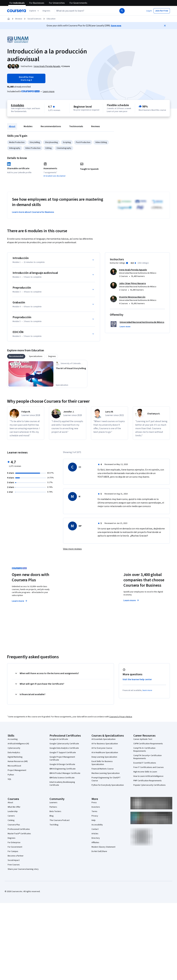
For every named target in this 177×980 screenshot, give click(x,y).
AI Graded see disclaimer (55, 176)
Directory (96, 838)
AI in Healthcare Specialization (105, 753)
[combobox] (87, 11)
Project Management (17, 770)
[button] (46, 11)
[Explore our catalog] (35, 11)
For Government (15, 847)
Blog (52, 816)
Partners (53, 807)
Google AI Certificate (59, 739)
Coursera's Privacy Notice (121, 717)
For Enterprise (14, 843)
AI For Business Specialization (105, 744)
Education (51, 19)
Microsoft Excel (14, 766)
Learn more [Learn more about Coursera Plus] (20, 601)
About (12, 126)
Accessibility (97, 825)
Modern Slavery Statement (103, 847)
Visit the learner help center (137, 679)
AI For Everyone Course (102, 748)
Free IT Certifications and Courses (149, 767)
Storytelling (35, 142)
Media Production (17, 142)
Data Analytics (14, 753)
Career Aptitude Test (143, 739)
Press (94, 803)
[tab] (16, 356)
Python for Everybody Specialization (108, 785)
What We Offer (14, 807)
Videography (15, 148)
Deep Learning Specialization (104, 757)
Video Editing (101, 142)
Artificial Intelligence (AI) (18, 744)
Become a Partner (16, 856)
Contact (95, 829)
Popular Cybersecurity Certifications (149, 785)
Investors (96, 807)
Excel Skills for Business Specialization (102, 763)
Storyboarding (51, 142)
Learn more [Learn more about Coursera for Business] (131, 600)
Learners (53, 803)
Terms (94, 811)
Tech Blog (54, 825)
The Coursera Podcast (60, 820)
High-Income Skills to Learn (145, 772)
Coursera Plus (14, 825)
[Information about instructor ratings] (127, 263)
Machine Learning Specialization (106, 773)
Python (11, 775)
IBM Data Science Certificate (62, 778)
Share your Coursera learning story (23, 869)
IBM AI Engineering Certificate (63, 769)
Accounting (13, 739)
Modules (28, 126)
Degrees (12, 838)
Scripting (67, 142)
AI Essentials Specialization (104, 739)
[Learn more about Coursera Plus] (49, 91)
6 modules (17, 105)
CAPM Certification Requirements (148, 744)
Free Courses (14, 865)
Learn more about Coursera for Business (33, 212)
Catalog (11, 820)
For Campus (13, 851)
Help (94, 820)
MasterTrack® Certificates (19, 834)
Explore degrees (78, 595)
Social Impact (14, 860)
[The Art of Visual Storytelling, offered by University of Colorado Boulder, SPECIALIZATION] (71, 368)
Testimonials (76, 126)
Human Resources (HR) (18, 761)
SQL (9, 779)
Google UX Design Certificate (62, 764)
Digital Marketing (15, 757)
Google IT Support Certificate (63, 753)
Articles (95, 834)
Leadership (13, 811)
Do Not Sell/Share (99, 851)
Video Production (33, 148)
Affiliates (95, 843)
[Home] (9, 19)
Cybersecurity (14, 748)
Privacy (95, 816)
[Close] (165, 26)
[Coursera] (16, 11)
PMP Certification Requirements (147, 781)
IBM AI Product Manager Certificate (65, 773)
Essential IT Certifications (145, 763)
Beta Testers (55, 811)
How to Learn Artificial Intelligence (148, 776)
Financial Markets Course (103, 769)
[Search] (122, 11)
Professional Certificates (19, 829)
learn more (147, 690)
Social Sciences (34, 19)
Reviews (96, 126)
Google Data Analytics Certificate (64, 748)
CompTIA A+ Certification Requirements (144, 750)
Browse (19, 19)
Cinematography (64, 148)
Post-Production (83, 142)
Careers (11, 816)
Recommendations (51, 126)
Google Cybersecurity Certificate (64, 744)
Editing (49, 148)
